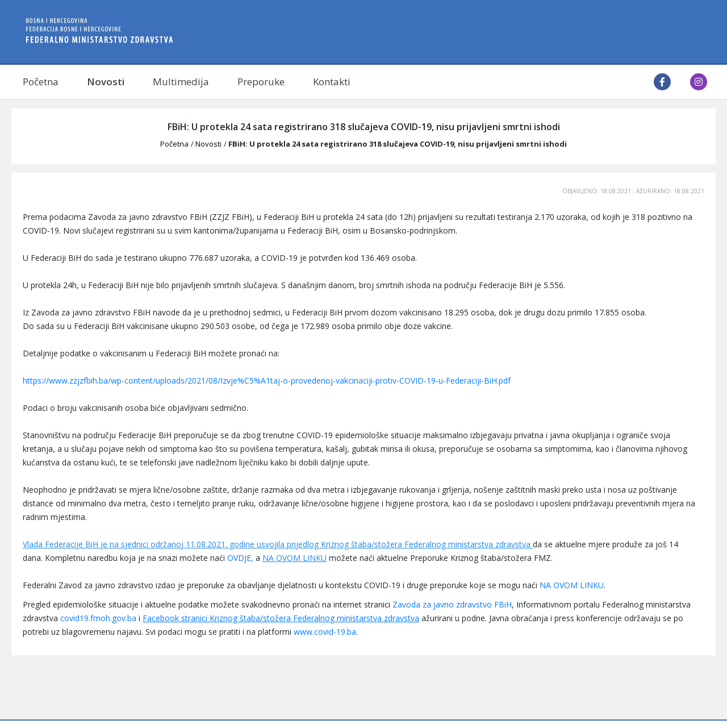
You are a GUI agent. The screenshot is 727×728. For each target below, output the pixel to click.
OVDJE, (240, 558)
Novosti (106, 82)
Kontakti (332, 82)
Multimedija (181, 82)
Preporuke (261, 82)
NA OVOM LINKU (294, 558)
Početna (41, 82)
